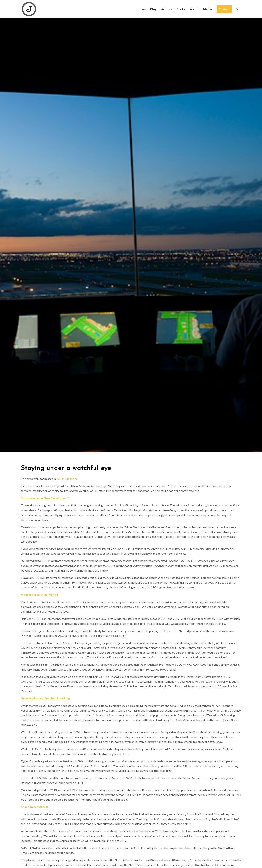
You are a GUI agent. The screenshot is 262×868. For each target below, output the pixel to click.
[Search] (238, 9)
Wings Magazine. (67, 479)
